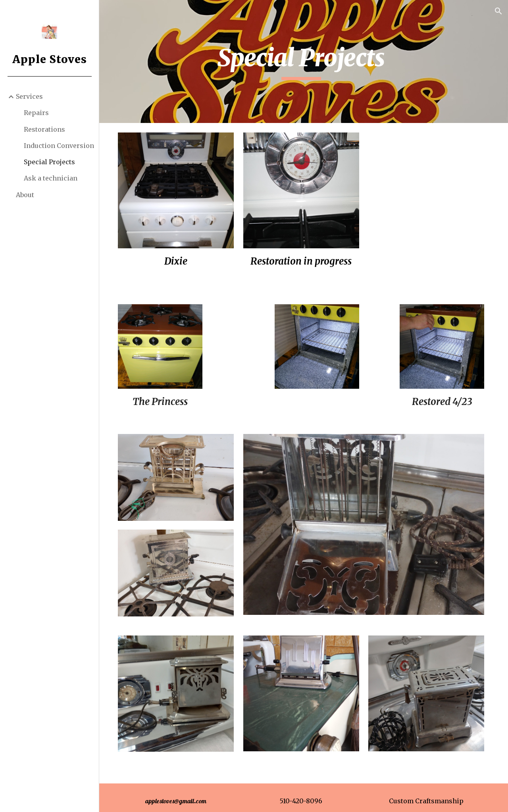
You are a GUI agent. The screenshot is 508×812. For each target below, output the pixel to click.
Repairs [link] (36, 113)
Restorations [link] (44, 129)
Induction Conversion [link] (59, 146)
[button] (498, 11)
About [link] (25, 195)
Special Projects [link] (49, 162)
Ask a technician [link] (51, 178)
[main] (303, 61)
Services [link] (29, 96)
